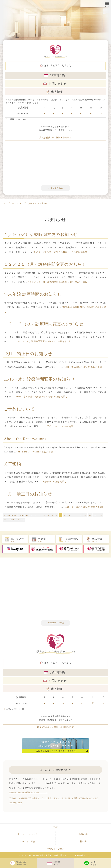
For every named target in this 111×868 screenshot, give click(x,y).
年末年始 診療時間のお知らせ (33, 294)
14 (90, 515)
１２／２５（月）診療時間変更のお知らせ (45, 264)
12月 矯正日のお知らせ (28, 354)
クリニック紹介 (28, 842)
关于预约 (12, 464)
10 (69, 515)
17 (5, 520)
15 (95, 515)
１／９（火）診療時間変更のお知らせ (41, 234)
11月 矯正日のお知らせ (28, 494)
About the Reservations (25, 439)
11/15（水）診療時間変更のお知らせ (39, 379)
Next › (12, 520)
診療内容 (83, 834)
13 (85, 515)
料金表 (83, 842)
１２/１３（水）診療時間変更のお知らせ (44, 324)
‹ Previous (23, 515)
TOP (55, 827)
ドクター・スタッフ (28, 834)
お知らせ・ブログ (55, 849)
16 (100, 515)
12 (80, 515)
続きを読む (60, 252)
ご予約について (19, 409)
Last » (21, 520)
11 (75, 515)
